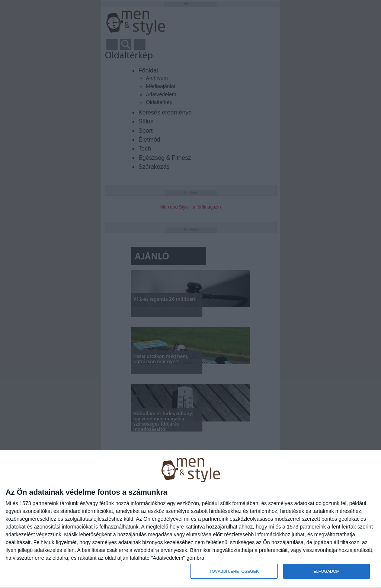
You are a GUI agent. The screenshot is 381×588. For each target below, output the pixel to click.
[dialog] (190, 519)
